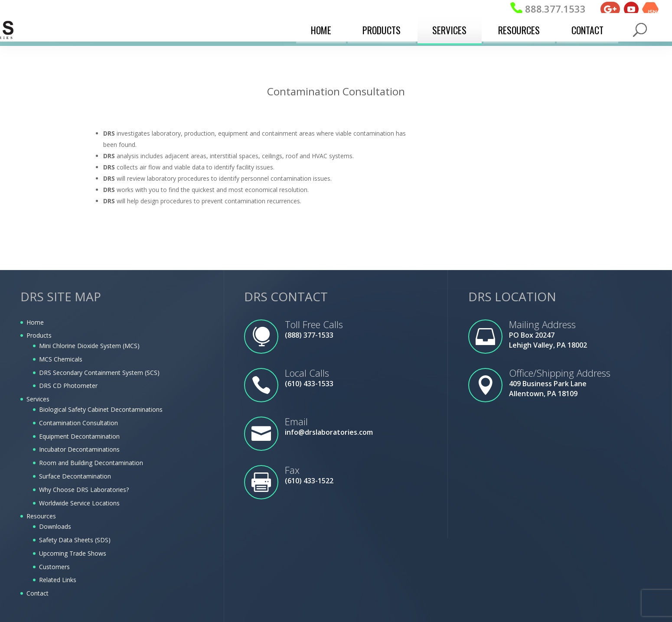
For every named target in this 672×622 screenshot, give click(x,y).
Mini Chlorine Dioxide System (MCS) (89, 346)
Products (382, 28)
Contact (587, 28)
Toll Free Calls (314, 324)
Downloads (55, 526)
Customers (54, 567)
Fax (292, 470)
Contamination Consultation (78, 423)
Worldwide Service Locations (79, 503)
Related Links (58, 580)
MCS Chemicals (61, 359)
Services (449, 28)
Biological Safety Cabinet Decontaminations (101, 409)
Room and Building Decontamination (91, 463)
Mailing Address (542, 324)
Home (321, 28)
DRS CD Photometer (68, 386)
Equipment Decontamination (79, 436)
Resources (519, 28)
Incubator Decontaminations (79, 449)
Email (296, 421)
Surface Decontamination (75, 476)
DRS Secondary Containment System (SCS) (99, 373)
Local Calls (307, 373)
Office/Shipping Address (560, 373)
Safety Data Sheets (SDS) (75, 540)
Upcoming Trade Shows (73, 553)
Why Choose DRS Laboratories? (84, 490)
